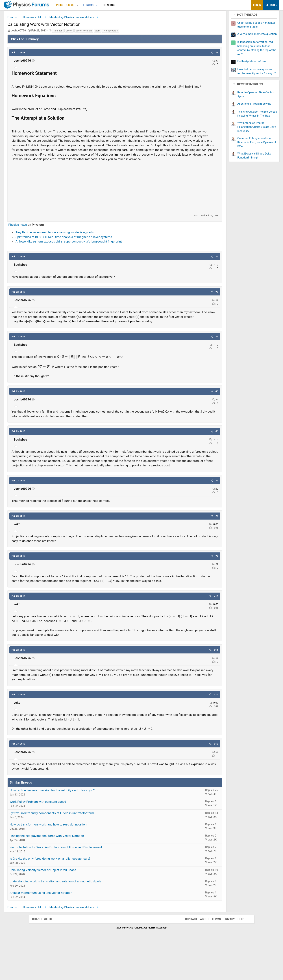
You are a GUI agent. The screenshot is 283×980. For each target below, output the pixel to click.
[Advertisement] (115, 207)
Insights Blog (94, 5)
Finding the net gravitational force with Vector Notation (75, 874)
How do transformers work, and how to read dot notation (77, 863)
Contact (188, 957)
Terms (213, 957)
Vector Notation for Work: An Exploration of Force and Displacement (84, 885)
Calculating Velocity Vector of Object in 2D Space (72, 908)
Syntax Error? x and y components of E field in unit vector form (80, 851)
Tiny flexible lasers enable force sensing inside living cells (83, 252)
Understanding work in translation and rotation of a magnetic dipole (84, 919)
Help (237, 957)
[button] (106, 5)
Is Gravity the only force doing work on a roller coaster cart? (79, 897)
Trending (137, 5)
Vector (98, 32)
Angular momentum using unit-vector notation (70, 931)
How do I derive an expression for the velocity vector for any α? (81, 828)
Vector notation (112, 32)
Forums (117, 5)
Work (126, 32)
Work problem (139, 32)
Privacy (226, 957)
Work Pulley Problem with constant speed (67, 840)
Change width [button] (46, 957)
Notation (87, 32)
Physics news (46, 244)
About (201, 957)
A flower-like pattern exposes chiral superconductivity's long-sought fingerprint (97, 261)
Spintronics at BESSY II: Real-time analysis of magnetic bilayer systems (92, 257)
